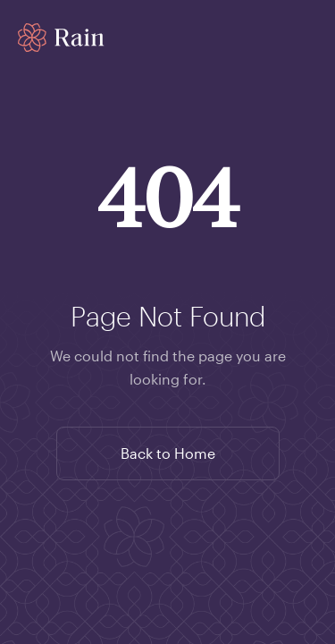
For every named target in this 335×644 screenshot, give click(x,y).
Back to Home (168, 453)
